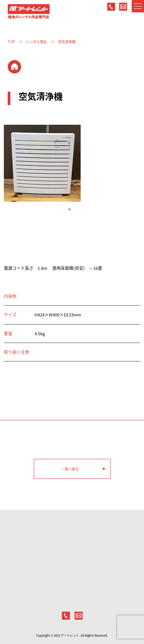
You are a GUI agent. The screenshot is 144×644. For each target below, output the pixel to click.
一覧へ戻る (70, 469)
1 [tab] (72, 209)
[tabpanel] (72, 163)
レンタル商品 (36, 42)
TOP (11, 42)
